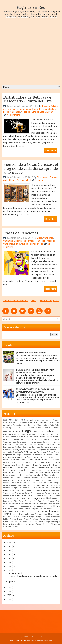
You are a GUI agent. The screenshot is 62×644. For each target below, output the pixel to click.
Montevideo (36, 490)
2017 (9, 570)
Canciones (48, 238)
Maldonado (15, 112)
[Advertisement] (31, 49)
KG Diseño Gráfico (47, 109)
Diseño (35, 109)
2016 (9, 587)
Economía (32, 452)
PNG (58, 501)
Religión (35, 509)
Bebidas (46, 106)
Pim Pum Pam (40, 501)
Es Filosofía (37, 455)
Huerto (6, 470)
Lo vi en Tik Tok (19, 480)
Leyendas (27, 478)
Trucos (13, 519)
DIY (25, 452)
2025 (9, 542)
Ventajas (35, 522)
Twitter (42, 519)
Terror (6, 514)
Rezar (6, 511)
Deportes (7, 450)
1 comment (41, 180)
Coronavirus (48, 442)
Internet (7, 475)
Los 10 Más (37, 483)
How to (57, 467)
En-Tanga (17, 455)
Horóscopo (42, 467)
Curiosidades (9, 180)
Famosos (41, 241)
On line (22, 498)
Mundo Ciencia (25, 493)
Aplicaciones (55, 423)
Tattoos (37, 511)
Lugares (7, 485)
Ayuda (12, 428)
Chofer (35, 437)
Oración (29, 499)
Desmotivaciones (28, 450)
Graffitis (29, 465)
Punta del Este (38, 112)
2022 (9, 550)
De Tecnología (35, 447)
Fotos (42, 460)
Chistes (29, 437)
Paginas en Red (31, 7)
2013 (11, 420)
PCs (16, 501)
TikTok (20, 514)
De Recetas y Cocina (20, 447)
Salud (11, 511)
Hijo (51, 465)
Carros (26, 434)
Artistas (21, 425)
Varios (11, 522)
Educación (42, 452)
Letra (20, 478)
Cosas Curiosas (51, 177)
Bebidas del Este (45, 428)
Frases (6, 462)
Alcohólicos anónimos (12, 423)
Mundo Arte (13, 493)
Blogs (40, 177)
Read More (51, 150)
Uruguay (49, 112)
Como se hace (10, 442)
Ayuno (18, 428)
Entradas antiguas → (49, 301)
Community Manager (21, 109)
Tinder (27, 514)
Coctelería (15, 440)
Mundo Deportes (37, 493)
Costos (15, 445)
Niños (39, 496)
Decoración (45, 447)
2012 (9, 599)
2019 (9, 562)
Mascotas (55, 485)
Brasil (35, 431)
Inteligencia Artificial (50, 472)
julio (11, 582)
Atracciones (45, 425)
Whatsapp (55, 524)
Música (25, 244)
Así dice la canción (32, 425)
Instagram (20, 473)
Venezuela (27, 522)
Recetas (39, 506)
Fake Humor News (46, 457)
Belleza (57, 428)
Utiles (6, 522)
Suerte (32, 511)
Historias (8, 467)
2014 (17, 420)
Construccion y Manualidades (29, 442)
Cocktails (7, 440)
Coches (49, 437)
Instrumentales (32, 473)
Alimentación (27, 423)
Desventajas (51, 450)
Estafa (26, 457)
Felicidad (25, 460)
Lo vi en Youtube (19, 483)
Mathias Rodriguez (11, 488)
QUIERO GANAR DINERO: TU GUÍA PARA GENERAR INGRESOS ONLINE (35, 371)
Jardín (14, 475)
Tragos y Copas (43, 517)
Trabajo (24, 516)
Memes (48, 488)
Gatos (19, 465)
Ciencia (42, 437)
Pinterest (51, 501)
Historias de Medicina (22, 467)
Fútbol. (35, 462)
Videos (12, 524)
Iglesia (47, 470)
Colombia (23, 440)
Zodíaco (14, 527)
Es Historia (48, 455)
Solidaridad (24, 511)
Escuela (56, 455)
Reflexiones (18, 509)
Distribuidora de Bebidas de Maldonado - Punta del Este (28, 99)
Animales (44, 422)
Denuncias (55, 447)
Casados (33, 434)
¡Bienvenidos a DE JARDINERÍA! (31, 353)
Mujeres (45, 490)
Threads (13, 514)
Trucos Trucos (23, 519)
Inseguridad (9, 472)
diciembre (14, 573)
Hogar (34, 467)
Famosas (31, 241)
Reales (32, 506)
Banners (25, 428)
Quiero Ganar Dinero (12, 506)
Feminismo (34, 460)
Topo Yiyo (15, 517)
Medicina (40, 488)
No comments (14, 115)
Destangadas (41, 450)
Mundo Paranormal (52, 493)
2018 (23, 420)
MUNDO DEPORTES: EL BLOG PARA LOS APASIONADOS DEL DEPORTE (35, 391)
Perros (21, 501)
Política (15, 504)
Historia (56, 465)
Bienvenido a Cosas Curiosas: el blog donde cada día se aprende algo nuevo (31, 168)
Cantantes (8, 241)
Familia (57, 457)
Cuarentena (31, 445)
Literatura (35, 478)
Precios (28, 504)
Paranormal (8, 501)
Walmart (46, 524)
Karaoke (37, 475)
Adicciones (47, 420)
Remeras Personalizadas (49, 509)
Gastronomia (9, 465)
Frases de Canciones (21, 233)
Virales (38, 524)
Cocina (56, 437)
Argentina (8, 425)
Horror (50, 467)
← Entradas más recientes (15, 301)
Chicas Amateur (17, 437)
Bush (42, 431)
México (14, 490)
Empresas (8, 455)
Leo (16, 478)
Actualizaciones (34, 420)
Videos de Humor (26, 524)
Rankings (25, 506)
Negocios (26, 112)
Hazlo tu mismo (41, 465)
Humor (17, 244)
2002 (5, 420)
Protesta (35, 504)
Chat (51, 434)
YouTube (7, 527)
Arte (15, 425)
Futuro (42, 462)
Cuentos (40, 445)
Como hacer (55, 440)
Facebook (34, 457)
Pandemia (56, 499)
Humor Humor (24, 470)
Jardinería (21, 475)
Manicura (31, 485)
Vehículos (18, 522)
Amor (36, 422)
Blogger (17, 431)
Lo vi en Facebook (46, 478)
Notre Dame (55, 496)
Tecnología (54, 511)
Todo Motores (49, 514)
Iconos (34, 470)
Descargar (16, 450)
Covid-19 (22, 445)
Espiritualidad (17, 457)
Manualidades (43, 485)
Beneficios (7, 431)
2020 (9, 558)
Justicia (29, 475)
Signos (17, 511)
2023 (9, 546)
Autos (6, 428)
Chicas (6, 437)
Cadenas (50, 431)
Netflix (34, 496)
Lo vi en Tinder (33, 480)
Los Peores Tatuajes (51, 483)
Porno (22, 504)
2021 (9, 554)
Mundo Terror (9, 496)
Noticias (46, 495)
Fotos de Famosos (52, 460)
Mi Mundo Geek (24, 490)
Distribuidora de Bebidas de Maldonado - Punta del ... (34, 576)
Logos (6, 112)
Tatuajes (44, 511)
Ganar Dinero (53, 462)
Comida (30, 440)
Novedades (8, 499)
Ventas (42, 522)
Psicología (43, 504)
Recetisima (48, 506)
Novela (15, 499)
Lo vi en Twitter (46, 480)
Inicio (34, 301)
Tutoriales (34, 519)
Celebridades (20, 241)
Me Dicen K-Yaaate (27, 488)
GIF (24, 465)
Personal (29, 501)
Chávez (57, 434)
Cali (58, 431)
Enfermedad (26, 455)
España (7, 457)
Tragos (32, 517)
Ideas (41, 470)
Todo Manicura (36, 514)
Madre (14, 485)
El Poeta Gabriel (53, 452)
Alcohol (56, 420)
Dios (15, 452)
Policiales (7, 504)
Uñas (48, 519)
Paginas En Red (24, 640)
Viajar (48, 522)
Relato (27, 509)
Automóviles (55, 425)
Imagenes (55, 470)
